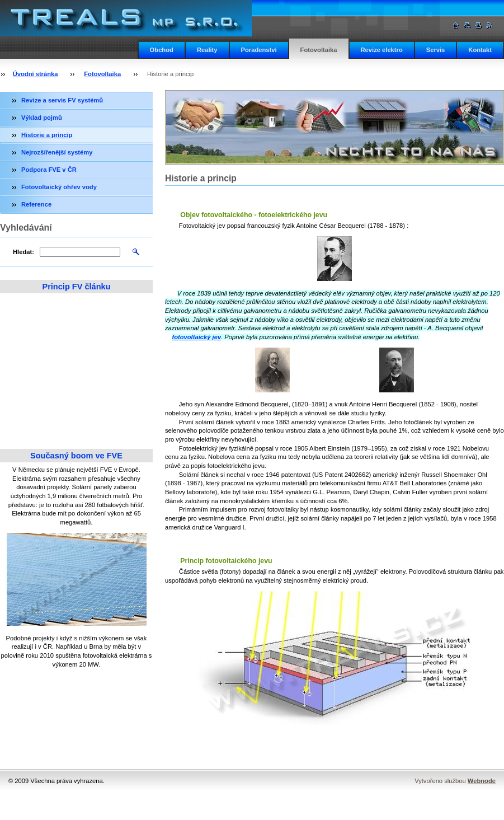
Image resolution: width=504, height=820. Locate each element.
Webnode (482, 781)
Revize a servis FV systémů (62, 100)
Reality (207, 50)
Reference (36, 204)
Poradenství (259, 50)
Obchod (162, 50)
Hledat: (23, 252)
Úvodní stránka (36, 74)
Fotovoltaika (319, 50)
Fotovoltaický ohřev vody (59, 187)
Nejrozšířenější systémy (57, 152)
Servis (436, 50)
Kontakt (480, 50)
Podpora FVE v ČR (49, 170)
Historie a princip (47, 135)
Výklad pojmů (42, 118)
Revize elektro (382, 50)
